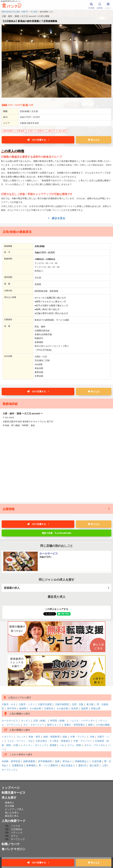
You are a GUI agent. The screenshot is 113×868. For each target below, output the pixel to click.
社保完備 (97, 761)
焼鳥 (65, 737)
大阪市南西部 (62, 704)
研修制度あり (82, 761)
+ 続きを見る (56, 218)
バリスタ (16, 826)
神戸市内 (12, 708)
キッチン (26, 721)
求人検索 (34, 12)
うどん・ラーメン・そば (20, 741)
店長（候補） (40, 721)
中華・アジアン (78, 737)
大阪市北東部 (45, 704)
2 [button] (55, 100)
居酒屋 (53, 745)
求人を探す (9, 797)
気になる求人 (12, 812)
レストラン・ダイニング (34, 745)
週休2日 (82, 765)
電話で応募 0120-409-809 (56, 533)
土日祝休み (17, 829)
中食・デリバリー (83, 741)
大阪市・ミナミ (27, 704)
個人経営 (94, 765)
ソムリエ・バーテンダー (82, 721)
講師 (90, 725)
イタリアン (7, 737)
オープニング (9, 770)
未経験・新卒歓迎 (11, 761)
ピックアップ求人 (14, 809)
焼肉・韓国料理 (51, 737)
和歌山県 (96, 708)
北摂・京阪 (78, 704)
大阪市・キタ (9, 704)
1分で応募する (38, 140)
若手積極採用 (45, 761)
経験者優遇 (29, 761)
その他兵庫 (35, 708)
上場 (104, 765)
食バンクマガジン (14, 849)
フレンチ (21, 737)
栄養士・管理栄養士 (75, 725)
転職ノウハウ (11, 844)
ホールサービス (10, 721)
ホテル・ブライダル (95, 745)
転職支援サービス (14, 792)
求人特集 (10, 806)
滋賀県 (85, 708)
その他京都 (62, 708)
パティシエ (17, 832)
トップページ (11, 788)
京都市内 (49, 708)
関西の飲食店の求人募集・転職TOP (15, 12)
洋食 (92, 737)
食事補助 (31, 765)
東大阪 (90, 704)
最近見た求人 (12, 816)
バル (62, 745)
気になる (94, 140)
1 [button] (52, 100)
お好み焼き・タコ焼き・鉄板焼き (53, 741)
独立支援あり (68, 765)
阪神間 (23, 708)
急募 (57, 761)
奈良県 (75, 708)
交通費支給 (18, 765)
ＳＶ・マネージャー (34, 725)
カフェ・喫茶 (74, 745)
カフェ (14, 836)
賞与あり (67, 761)
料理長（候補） (58, 721)
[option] (56, 60)
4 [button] (62, 100)
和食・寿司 (34, 737)
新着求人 (10, 803)
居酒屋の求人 (56, 588)
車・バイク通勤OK (48, 765)
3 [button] (58, 100)
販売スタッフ (54, 725)
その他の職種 (103, 725)
